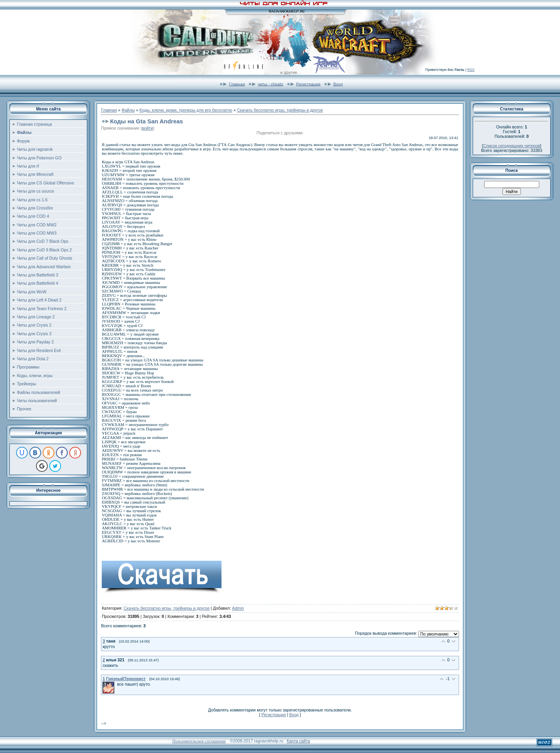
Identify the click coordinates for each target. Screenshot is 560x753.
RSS (471, 70)
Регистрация (308, 84)
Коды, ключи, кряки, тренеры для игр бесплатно (186, 110)
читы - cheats (271, 84)
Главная (237, 84)
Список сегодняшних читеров (512, 146)
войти (148, 128)
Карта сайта (298, 741)
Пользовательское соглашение (199, 741)
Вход (338, 84)
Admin (238, 608)
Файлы (128, 110)
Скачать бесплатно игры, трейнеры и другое (280, 110)
